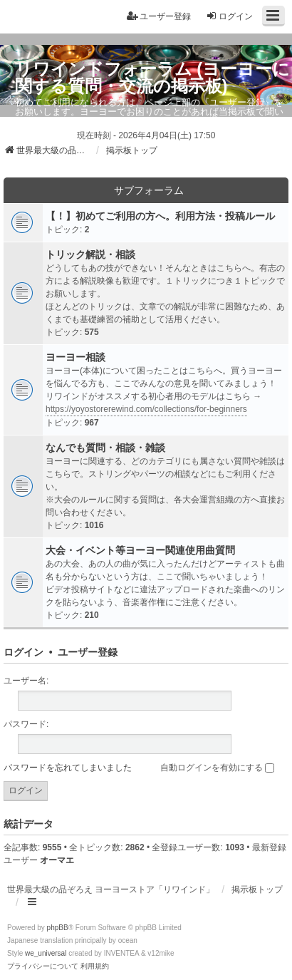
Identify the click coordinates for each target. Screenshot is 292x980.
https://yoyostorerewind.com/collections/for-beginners (146, 409)
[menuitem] (43, 966)
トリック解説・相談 (90, 254)
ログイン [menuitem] (229, 16)
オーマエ (57, 860)
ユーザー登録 (88, 652)
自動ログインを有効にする (217, 768)
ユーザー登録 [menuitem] (159, 16)
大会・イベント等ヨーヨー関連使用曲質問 (140, 550)
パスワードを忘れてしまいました (68, 768)
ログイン (24, 652)
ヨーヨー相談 (75, 357)
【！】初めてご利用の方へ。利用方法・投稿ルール (160, 216)
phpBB (58, 928)
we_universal (46, 953)
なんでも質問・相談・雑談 (105, 448)
